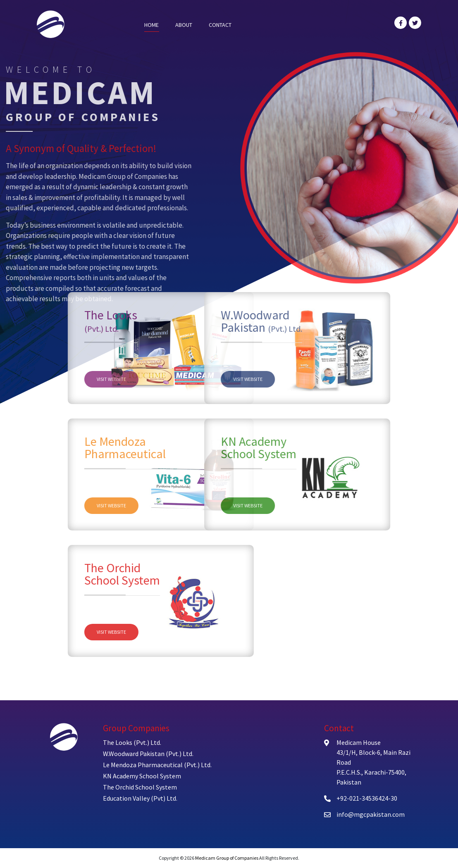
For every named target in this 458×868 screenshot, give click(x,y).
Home (151, 25)
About (184, 25)
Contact (220, 25)
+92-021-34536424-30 (367, 798)
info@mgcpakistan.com (371, 814)
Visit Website (155, 379)
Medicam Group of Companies (227, 858)
